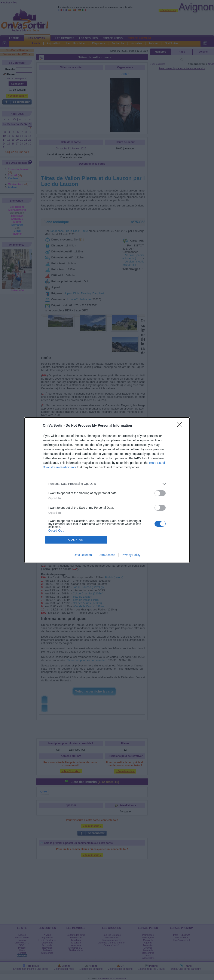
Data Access (107, 555)
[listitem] (107, 484)
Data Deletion (83, 555)
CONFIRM (76, 540)
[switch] (160, 493)
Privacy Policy (131, 555)
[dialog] (107, 490)
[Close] (181, 426)
